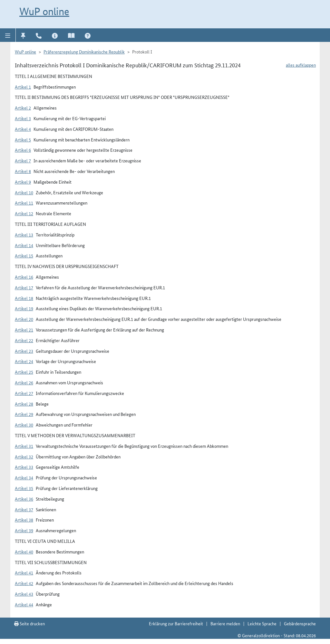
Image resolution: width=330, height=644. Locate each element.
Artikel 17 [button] (24, 287)
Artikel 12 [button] (24, 213)
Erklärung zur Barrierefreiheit (176, 623)
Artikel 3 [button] (23, 118)
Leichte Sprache (262, 623)
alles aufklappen (301, 65)
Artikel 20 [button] (24, 319)
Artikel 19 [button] (24, 308)
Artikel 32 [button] (24, 457)
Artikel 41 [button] (24, 572)
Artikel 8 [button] (23, 171)
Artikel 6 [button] (23, 150)
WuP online (44, 11)
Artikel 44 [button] (24, 604)
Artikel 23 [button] (24, 351)
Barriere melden (225, 623)
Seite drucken (29, 623)
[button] (8, 35)
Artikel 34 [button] (24, 477)
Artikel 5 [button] (23, 139)
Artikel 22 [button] (24, 340)
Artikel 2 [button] (23, 108)
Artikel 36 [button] (24, 499)
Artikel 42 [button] (24, 583)
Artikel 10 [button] (24, 192)
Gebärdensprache (300, 623)
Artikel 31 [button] (24, 446)
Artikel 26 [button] (24, 382)
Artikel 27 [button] (24, 393)
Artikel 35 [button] (24, 488)
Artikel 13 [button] (24, 235)
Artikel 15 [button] (24, 255)
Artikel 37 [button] (24, 509)
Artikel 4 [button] (23, 129)
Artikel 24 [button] (24, 361)
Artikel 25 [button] (24, 372)
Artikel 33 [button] (24, 467)
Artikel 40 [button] (24, 552)
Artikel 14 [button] (24, 245)
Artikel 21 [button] (24, 330)
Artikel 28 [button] (24, 404)
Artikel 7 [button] (23, 160)
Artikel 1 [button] (23, 87)
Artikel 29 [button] (24, 414)
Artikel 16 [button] (24, 277)
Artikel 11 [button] (24, 203)
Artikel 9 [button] (23, 182)
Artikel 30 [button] (24, 425)
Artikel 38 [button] (24, 520)
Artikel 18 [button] (24, 298)
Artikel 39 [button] (24, 530)
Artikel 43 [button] (24, 594)
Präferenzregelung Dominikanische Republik (84, 52)
